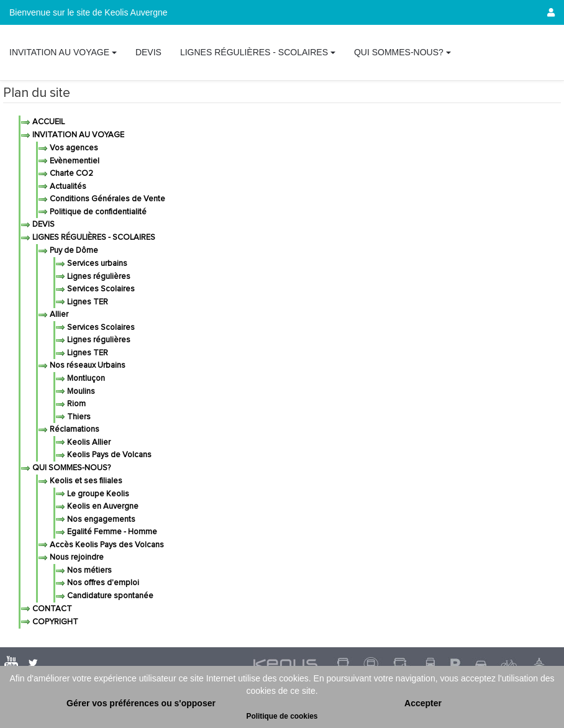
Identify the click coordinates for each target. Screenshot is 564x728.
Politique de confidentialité (97, 212)
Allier (58, 315)
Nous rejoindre (76, 557)
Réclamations (74, 430)
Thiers (78, 417)
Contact (51, 609)
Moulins (80, 392)
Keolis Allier (88, 443)
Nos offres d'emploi (102, 583)
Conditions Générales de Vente (107, 199)
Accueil (48, 122)
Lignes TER (87, 302)
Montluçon (85, 379)
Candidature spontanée (109, 596)
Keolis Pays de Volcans (108, 455)
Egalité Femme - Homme (111, 532)
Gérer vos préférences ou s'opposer (141, 703)
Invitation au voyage (77, 135)
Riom (75, 404)
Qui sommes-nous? (70, 468)
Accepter (423, 703)
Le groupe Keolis (97, 494)
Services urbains (96, 264)
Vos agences (73, 148)
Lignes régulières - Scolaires (93, 238)
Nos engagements (100, 520)
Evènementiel (74, 161)
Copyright (54, 622)
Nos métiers (89, 571)
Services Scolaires (100, 289)
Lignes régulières (98, 277)
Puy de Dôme (73, 251)
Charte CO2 (70, 174)
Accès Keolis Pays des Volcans (106, 545)
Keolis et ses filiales (85, 481)
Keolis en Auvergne (102, 507)
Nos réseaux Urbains (87, 366)
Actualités (67, 187)
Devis (43, 225)
